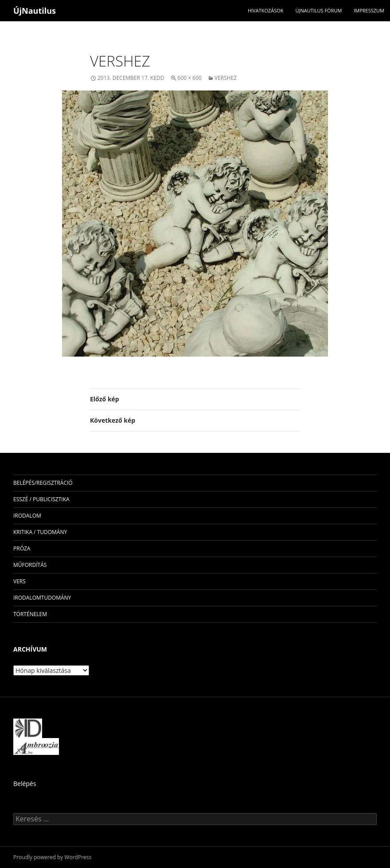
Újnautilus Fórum (318, 10)
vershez (226, 78)
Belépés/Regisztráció (43, 483)
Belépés (25, 784)
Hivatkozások (266, 10)
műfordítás (30, 565)
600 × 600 (190, 78)
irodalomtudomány (42, 598)
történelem (30, 614)
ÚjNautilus (35, 11)
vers (19, 581)
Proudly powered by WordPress (52, 857)
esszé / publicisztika (41, 499)
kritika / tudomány (40, 532)
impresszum (369, 10)
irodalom (27, 516)
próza (22, 548)
